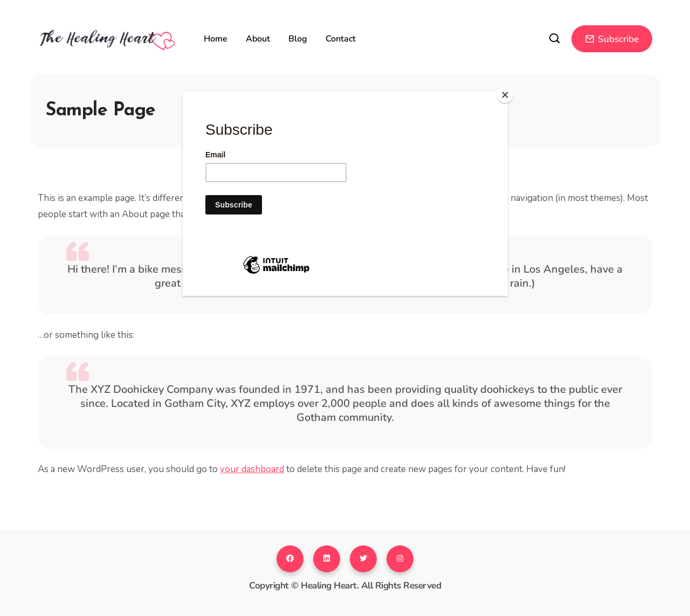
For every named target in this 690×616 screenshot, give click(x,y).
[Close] (505, 95)
